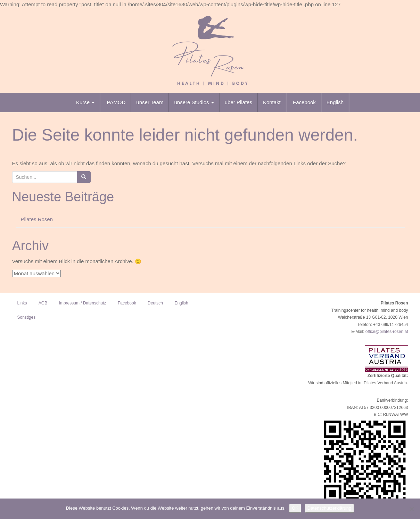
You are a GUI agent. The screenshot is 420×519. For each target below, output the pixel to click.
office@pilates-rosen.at (387, 332)
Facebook (304, 102)
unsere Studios (194, 102)
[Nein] (411, 509)
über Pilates (238, 102)
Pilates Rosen (37, 219)
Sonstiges (27, 317)
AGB (43, 303)
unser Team (150, 102)
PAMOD (115, 102)
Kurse (85, 102)
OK (295, 508)
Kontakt (272, 102)
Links (22, 303)
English (335, 102)
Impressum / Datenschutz (83, 303)
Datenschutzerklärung (329, 508)
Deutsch (155, 303)
